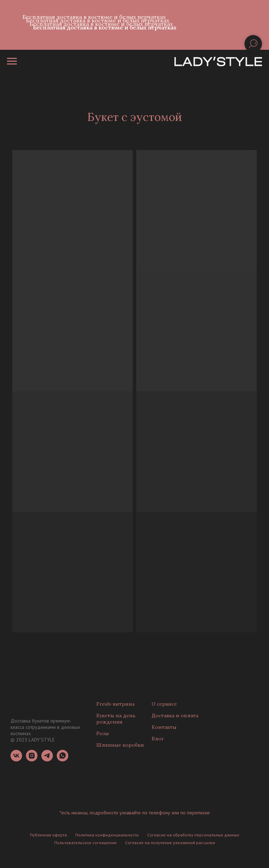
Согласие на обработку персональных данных (193, 835)
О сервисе (164, 704)
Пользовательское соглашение (85, 843)
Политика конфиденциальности (107, 835)
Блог (158, 739)
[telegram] (47, 759)
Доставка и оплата (175, 716)
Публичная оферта (48, 835)
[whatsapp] (63, 759)
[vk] (16, 759)
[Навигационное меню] (12, 61)
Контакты (164, 727)
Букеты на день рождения (116, 719)
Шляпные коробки (120, 745)
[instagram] (32, 759)
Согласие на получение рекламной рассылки (170, 843)
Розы (103, 733)
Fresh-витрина (115, 704)
